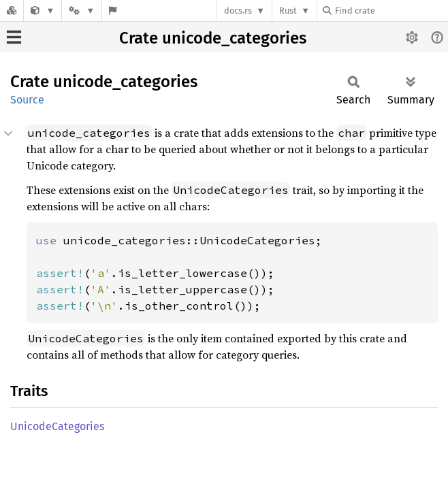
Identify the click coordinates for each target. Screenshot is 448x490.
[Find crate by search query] (391, 11)
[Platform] (82, 11)
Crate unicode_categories (213, 38)
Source (27, 100)
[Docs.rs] (12, 11)
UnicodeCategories (57, 426)
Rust (288, 11)
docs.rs (238, 11)
